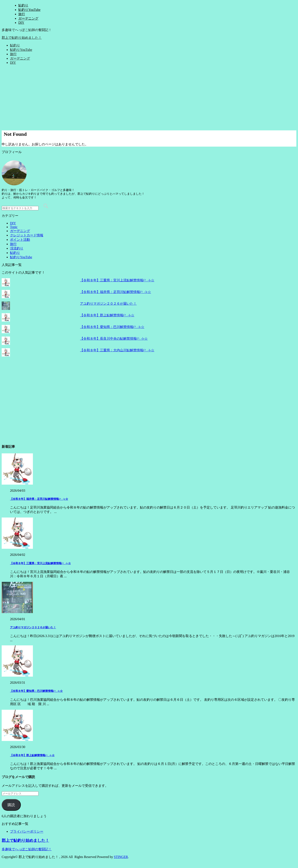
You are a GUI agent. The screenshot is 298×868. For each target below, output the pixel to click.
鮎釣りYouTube (29, 10)
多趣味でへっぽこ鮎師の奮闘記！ (27, 849)
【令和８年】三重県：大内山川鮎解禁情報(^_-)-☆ (117, 350)
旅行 (22, 14)
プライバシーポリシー (27, 831)
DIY (21, 23)
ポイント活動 (20, 240)
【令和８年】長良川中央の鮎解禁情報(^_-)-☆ (114, 339)
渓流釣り (17, 248)
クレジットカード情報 (27, 235)
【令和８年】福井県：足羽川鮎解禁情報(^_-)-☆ (115, 292)
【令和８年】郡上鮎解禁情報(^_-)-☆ (107, 315)
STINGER (121, 857)
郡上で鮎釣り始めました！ (22, 38)
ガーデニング (28, 18)
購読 (11, 805)
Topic (14, 227)
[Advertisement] (149, 97)
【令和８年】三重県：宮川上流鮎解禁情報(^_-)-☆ (117, 280)
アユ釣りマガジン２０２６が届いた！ (108, 304)
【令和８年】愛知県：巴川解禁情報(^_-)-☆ (112, 327)
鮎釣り (23, 5)
